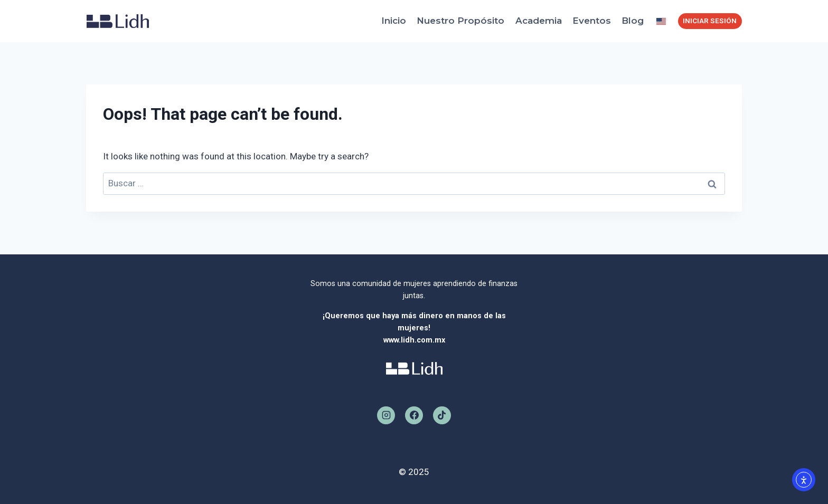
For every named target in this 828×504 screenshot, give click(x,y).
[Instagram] (386, 415)
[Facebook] (414, 415)
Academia (539, 21)
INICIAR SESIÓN (710, 21)
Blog (633, 21)
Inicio (394, 21)
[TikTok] (442, 415)
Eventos (592, 21)
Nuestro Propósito (460, 21)
